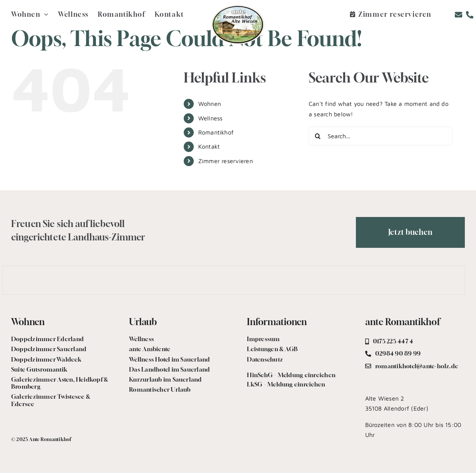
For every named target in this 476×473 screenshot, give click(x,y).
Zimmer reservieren (226, 161)
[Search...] (381, 136)
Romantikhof (216, 132)
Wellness (210, 118)
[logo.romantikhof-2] (238, 7)
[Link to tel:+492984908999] (470, 15)
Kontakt (209, 146)
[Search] (318, 136)
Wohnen (210, 104)
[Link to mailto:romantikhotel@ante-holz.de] (459, 15)
